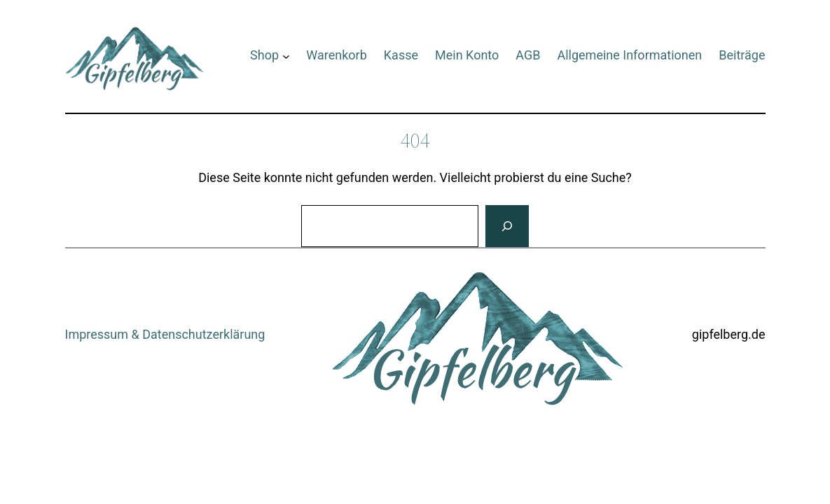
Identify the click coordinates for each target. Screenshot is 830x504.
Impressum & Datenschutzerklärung (165, 334)
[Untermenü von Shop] (286, 56)
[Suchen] (507, 226)
